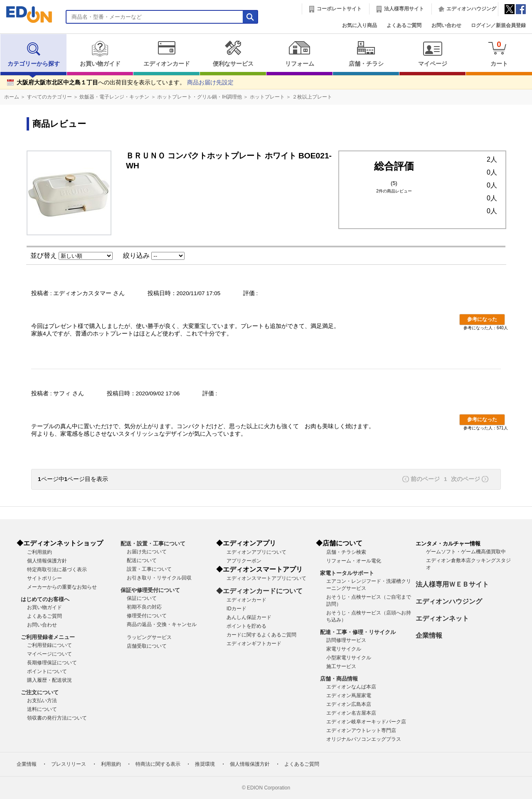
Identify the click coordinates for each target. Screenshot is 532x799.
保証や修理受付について (150, 590)
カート (499, 53)
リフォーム (299, 54)
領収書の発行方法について (57, 718)
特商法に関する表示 (158, 764)
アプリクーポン (244, 561)
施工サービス (341, 666)
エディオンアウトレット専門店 (361, 730)
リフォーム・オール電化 (354, 561)
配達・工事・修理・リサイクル (358, 632)
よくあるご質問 (404, 25)
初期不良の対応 (144, 607)
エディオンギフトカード (254, 644)
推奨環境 (205, 764)
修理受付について (147, 616)
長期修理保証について (52, 663)
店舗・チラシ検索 (346, 552)
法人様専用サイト (404, 9)
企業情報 (429, 635)
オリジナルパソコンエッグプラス (364, 739)
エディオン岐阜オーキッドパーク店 (366, 722)
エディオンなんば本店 (351, 687)
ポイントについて (47, 671)
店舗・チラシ (366, 54)
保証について (142, 598)
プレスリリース (69, 764)
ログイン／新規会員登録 (498, 25)
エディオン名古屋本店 (351, 713)
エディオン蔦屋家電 (349, 695)
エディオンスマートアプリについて (266, 578)
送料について (42, 709)
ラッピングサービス (149, 637)
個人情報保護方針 (47, 561)
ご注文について (40, 692)
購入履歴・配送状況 (49, 680)
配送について (142, 560)
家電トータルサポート (347, 573)
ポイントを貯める (246, 626)
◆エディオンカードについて (259, 591)
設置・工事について (149, 569)
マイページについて (49, 654)
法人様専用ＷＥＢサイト (452, 584)
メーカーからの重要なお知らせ (62, 587)
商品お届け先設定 (210, 83)
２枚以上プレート (312, 97)
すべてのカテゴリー (49, 97)
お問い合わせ (446, 25)
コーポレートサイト (339, 9)
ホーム (12, 97)
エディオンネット (442, 618)
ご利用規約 (39, 552)
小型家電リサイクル (349, 658)
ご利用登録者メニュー (48, 637)
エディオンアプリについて (256, 552)
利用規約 (111, 764)
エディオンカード (166, 54)
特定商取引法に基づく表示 (57, 570)
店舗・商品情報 (339, 679)
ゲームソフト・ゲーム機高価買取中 (466, 552)
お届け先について (147, 552)
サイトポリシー (44, 578)
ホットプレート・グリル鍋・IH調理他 (199, 97)
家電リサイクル (344, 649)
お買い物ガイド (100, 54)
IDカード (236, 609)
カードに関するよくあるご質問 (261, 635)
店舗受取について (147, 646)
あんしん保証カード (249, 617)
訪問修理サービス (346, 640)
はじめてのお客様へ (45, 599)
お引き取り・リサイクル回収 (159, 578)
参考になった (482, 319)
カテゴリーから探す (34, 54)
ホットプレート (267, 97)
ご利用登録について (49, 645)
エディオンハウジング (471, 9)
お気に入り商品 (360, 25)
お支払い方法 (42, 700)
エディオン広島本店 (349, 704)
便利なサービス (233, 54)
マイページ (432, 54)
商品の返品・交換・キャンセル (162, 624)
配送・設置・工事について (153, 544)
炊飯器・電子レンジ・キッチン (114, 97)
